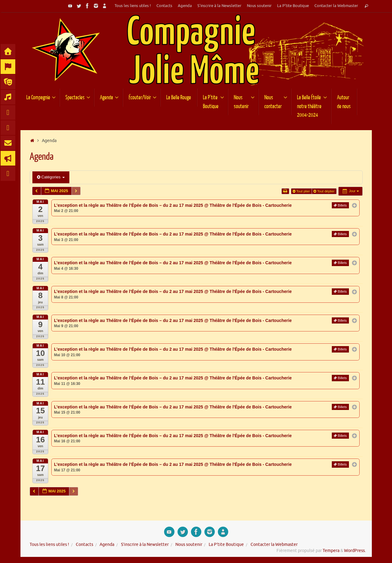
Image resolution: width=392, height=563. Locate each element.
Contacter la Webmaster (336, 6)
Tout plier (302, 191)
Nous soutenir (259, 6)
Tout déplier (324, 191)
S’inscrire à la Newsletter (219, 6)
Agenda (185, 6)
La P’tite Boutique (293, 6)
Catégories (51, 177)
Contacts (164, 6)
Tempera (331, 551)
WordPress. (355, 551)
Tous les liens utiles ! (133, 6)
